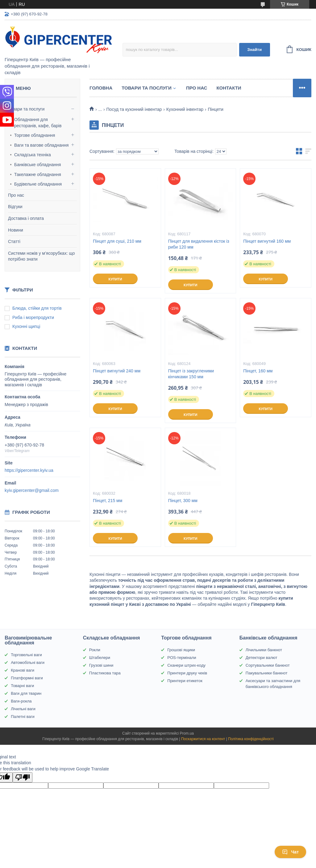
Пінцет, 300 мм (183, 501)
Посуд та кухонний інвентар (134, 109)
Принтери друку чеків (187, 673)
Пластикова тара (105, 673)
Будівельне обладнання (38, 184)
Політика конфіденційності (251, 739)
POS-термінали (182, 658)
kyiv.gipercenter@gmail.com (32, 490)
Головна (101, 88)
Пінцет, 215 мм (108, 501)
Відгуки (15, 207)
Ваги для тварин (26, 693)
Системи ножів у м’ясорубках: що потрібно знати (42, 256)
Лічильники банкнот (264, 650)
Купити (115, 279)
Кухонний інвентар (185, 109)
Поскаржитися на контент (203, 739)
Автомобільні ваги (28, 663)
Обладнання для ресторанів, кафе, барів (38, 123)
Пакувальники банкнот (267, 673)
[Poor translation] (23, 777)
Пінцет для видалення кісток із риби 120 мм (199, 244)
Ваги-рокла (21, 701)
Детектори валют (262, 658)
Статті (14, 241)
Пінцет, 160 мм (258, 371)
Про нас (16, 195)
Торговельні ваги (26, 655)
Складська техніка (33, 155)
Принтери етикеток (185, 681)
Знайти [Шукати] (254, 50)
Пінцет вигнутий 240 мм (117, 371)
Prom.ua (187, 733)
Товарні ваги (22, 686)
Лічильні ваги (23, 709)
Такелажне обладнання (38, 174)
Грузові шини (101, 665)
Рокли (95, 650)
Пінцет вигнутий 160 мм (267, 241)
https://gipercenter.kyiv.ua (29, 470)
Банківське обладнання (37, 165)
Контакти (229, 88)
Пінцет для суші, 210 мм (117, 241)
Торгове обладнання (35, 135)
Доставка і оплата (26, 218)
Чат (290, 852)
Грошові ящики (181, 650)
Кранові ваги (23, 670)
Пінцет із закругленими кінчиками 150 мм (191, 374)
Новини (16, 230)
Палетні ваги (23, 717)
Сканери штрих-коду (186, 665)
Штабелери (100, 658)
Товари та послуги (26, 109)
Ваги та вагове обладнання (41, 145)
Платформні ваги (27, 678)
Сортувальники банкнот (268, 665)
